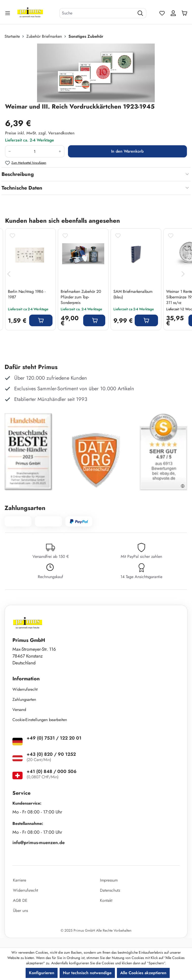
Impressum (109, 880)
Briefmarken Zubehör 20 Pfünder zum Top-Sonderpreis (81, 297)
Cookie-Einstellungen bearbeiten (40, 720)
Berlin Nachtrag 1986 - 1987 (27, 294)
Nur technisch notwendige (87, 973)
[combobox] (97, 13)
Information (26, 679)
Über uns (20, 911)
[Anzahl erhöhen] (60, 151)
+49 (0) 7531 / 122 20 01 (54, 738)
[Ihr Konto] (173, 13)
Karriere (20, 880)
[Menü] (8, 13)
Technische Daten (22, 188)
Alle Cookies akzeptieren (143, 973)
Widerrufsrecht (25, 689)
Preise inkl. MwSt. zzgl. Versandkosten (40, 133)
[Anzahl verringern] (10, 151)
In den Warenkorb (127, 151)
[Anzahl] (35, 151)
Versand (19, 710)
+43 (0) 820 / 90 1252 (51, 754)
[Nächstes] (183, 274)
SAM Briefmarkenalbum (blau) (133, 294)
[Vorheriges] (9, 274)
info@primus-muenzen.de (39, 843)
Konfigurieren (42, 973)
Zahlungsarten (24, 699)
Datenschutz (110, 890)
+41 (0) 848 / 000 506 (52, 771)
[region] (96, 73)
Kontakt (106, 900)
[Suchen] (140, 13)
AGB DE (20, 900)
